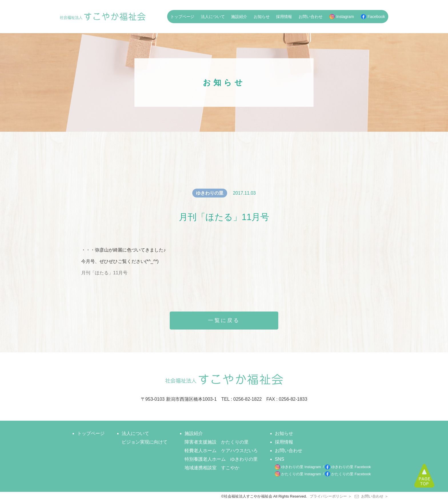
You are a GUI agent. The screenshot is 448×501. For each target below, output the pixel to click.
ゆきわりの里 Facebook (351, 467)
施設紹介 (239, 17)
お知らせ (262, 17)
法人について (213, 17)
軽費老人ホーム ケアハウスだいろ (221, 451)
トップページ (182, 17)
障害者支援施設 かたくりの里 (217, 442)
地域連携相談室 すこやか (212, 468)
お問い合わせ (311, 17)
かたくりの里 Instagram (301, 474)
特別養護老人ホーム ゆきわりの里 (221, 459)
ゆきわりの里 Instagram (301, 467)
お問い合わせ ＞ (371, 496)
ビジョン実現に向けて (145, 442)
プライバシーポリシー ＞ (331, 496)
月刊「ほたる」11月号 (104, 273)
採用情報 (284, 17)
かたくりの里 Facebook (351, 474)
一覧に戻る (224, 320)
